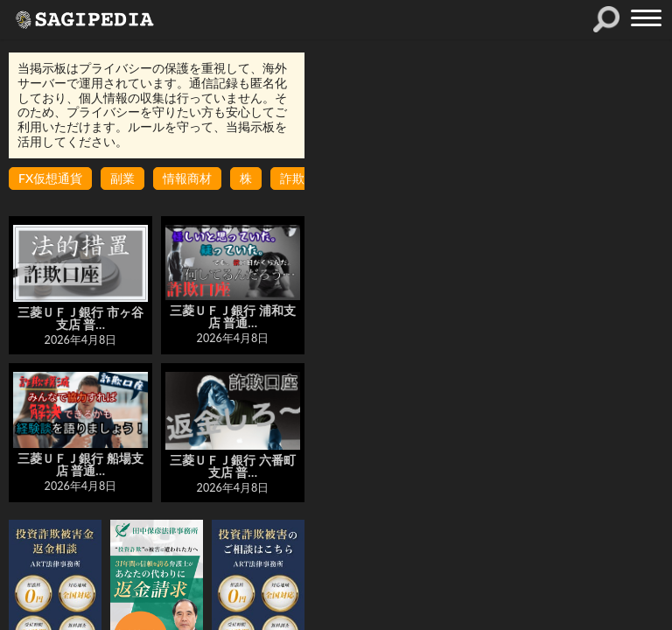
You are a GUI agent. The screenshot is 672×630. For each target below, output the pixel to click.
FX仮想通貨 (50, 178)
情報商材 (187, 178)
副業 (122, 178)
